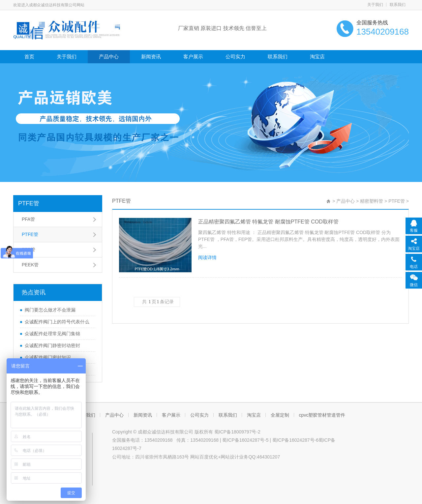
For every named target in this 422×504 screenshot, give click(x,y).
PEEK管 (30, 265)
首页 (29, 57)
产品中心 (109, 57)
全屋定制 (280, 415)
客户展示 (193, 57)
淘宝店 (317, 57)
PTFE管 (29, 203)
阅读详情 (207, 257)
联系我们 (398, 5)
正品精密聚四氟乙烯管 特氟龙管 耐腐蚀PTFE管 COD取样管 (268, 222)
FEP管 (29, 250)
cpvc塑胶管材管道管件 (322, 415)
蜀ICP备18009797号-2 (237, 432)
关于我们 (375, 5)
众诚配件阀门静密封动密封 (52, 345)
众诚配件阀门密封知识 (48, 357)
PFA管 (28, 219)
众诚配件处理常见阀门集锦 (52, 334)
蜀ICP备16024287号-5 (245, 440)
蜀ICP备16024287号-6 (295, 440)
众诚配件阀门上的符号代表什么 (57, 322)
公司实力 (235, 57)
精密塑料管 (372, 201)
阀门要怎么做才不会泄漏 (50, 310)
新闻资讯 (151, 57)
